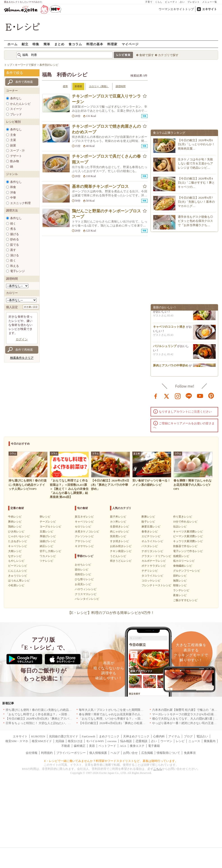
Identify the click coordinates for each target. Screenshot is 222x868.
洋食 (13, 192)
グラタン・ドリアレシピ (156, 556)
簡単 (47, 44)
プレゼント (193, 2)
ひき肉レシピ (16, 532)
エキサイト (209, 9)
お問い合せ (130, 753)
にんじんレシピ (18, 571)
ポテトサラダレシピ (154, 566)
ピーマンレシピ (18, 566)
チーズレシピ (48, 522)
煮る (13, 229)
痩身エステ (137, 746)
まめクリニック (109, 736)
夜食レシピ (180, 595)
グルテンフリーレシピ (187, 571)
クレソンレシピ (84, 536)
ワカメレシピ (48, 556)
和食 (13, 187)
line (189, 396)
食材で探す (147, 55)
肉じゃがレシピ (119, 532)
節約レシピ (180, 576)
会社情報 (32, 753)
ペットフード (107, 746)
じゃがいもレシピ (19, 536)
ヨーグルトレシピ (50, 527)
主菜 (13, 140)
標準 (65, 86)
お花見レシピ (83, 584)
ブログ (188, 736)
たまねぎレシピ (18, 541)
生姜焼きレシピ (119, 527)
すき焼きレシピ (119, 541)
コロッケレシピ (151, 581)
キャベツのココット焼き (169, 328)
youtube (200, 396)
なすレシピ (15, 556)
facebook (156, 396)
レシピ (180, 741)
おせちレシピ (83, 565)
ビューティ (171, 2)
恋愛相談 (142, 741)
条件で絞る (15, 73)
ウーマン (166, 741)
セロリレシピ (83, 527)
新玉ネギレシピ (84, 517)
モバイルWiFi (95, 741)
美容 (92, 746)
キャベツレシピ (18, 546)
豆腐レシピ (46, 532)
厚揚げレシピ (48, 536)
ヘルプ (115, 753)
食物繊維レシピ (183, 566)
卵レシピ (45, 517)
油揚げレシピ (48, 541)
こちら (158, 769)
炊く (13, 260)
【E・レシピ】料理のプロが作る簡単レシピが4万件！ (111, 613)
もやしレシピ (16, 561)
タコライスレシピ (152, 576)
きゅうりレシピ (18, 576)
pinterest (211, 396)
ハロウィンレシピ (86, 589)
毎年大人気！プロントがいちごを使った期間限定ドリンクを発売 (121, 710)
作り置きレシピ (183, 517)
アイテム (174, 736)
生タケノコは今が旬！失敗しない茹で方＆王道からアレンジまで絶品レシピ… (195, 163)
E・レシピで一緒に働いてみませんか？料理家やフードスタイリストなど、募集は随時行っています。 (111, 761)
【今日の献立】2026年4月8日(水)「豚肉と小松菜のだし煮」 (118, 723)
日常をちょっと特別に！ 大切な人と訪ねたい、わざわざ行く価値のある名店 (56, 723)
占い (182, 2)
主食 (13, 135)
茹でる (15, 245)
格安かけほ (75, 741)
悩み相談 (126, 741)
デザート (16, 156)
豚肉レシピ (15, 522)
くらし (159, 2)
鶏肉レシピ (15, 527)
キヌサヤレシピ (84, 546)
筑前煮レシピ (118, 536)
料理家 (112, 44)
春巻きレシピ (150, 532)
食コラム (75, 44)
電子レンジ (17, 271)
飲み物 (15, 161)
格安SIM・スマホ (17, 741)
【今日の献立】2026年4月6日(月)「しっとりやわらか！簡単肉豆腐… (196, 144)
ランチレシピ (181, 590)
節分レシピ (82, 570)
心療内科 (159, 736)
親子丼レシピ (118, 517)
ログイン (22, 339)
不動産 (66, 746)
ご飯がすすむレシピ (185, 600)
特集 (36, 44)
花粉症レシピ (83, 574)
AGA (123, 746)
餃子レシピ (148, 522)
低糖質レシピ (181, 556)
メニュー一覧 (210, 2)
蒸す (13, 250)
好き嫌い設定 (31, 307)
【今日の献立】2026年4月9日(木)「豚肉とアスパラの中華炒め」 (48, 719)
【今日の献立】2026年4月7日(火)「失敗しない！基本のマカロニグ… (196, 202)
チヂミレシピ (150, 571)
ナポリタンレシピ (152, 551)
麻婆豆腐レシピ (151, 527)
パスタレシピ (150, 546)
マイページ (130, 44)
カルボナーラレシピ (154, 561)
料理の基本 (95, 44)
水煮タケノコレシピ (87, 532)
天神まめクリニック (136, 736)
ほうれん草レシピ (19, 581)
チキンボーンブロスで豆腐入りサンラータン (106, 99)
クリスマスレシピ (86, 594)
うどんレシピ (118, 556)
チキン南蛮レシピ (121, 551)
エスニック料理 (20, 203)
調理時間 (121, 86)
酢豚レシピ (148, 517)
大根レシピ (15, 551)
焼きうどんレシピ (121, 561)
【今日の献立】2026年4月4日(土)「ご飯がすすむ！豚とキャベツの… (196, 183)
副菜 (13, 145)
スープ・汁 (17, 151)
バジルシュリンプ (165, 347)
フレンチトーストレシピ (156, 585)
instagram (178, 396)
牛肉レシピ (15, 517)
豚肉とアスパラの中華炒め (171, 367)
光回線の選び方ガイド (64, 736)
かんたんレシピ (20, 104)
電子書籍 (154, 746)
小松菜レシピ (16, 585)
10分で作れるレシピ (185, 522)
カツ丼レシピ (118, 522)
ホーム (13, 44)
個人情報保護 (98, 753)
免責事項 (190, 753)
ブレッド (16, 114)
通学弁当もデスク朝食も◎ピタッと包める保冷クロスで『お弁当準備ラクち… (195, 221)
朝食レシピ (180, 585)
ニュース (194, 741)
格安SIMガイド (42, 741)
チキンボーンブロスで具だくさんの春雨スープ (106, 159)
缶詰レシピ (180, 527)
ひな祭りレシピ (84, 579)
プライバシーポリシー (71, 753)
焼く (13, 224)
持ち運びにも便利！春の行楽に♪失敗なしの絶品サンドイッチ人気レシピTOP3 (57, 710)
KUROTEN (38, 736)
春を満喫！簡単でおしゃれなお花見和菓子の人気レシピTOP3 (119, 714)
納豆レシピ (46, 546)
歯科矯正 (80, 746)
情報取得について (168, 753)
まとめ (59, 44)
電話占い (202, 736)
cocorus (112, 741)
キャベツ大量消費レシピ (188, 532)
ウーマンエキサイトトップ (176, 9)
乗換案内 (210, 741)
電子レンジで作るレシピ (188, 551)
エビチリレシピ (151, 536)
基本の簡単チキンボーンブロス (100, 186)
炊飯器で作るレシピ (185, 546)
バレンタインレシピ (87, 599)
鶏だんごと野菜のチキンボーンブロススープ (106, 214)
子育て (149, 2)
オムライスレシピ (152, 541)
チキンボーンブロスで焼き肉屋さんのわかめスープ (106, 129)
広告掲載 (147, 753)
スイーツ (16, 109)
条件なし (16, 98)
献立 (25, 44)
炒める (15, 239)
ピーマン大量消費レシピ (188, 536)
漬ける (15, 255)
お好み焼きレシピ (121, 546)
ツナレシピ (46, 561)
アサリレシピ (83, 541)
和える (15, 266)
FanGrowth (88, 736)
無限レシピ (180, 581)
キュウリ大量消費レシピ (188, 541)
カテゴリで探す (168, 55)
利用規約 (47, 753)
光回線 (60, 741)
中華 (13, 198)
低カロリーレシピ (184, 561)
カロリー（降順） (99, 86)
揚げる (15, 234)
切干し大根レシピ (50, 551)
